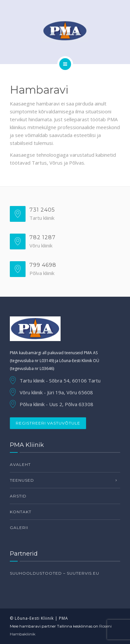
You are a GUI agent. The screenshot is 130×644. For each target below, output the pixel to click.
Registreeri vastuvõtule (48, 423)
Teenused (22, 480)
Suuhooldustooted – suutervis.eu (55, 573)
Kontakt (21, 512)
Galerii (19, 528)
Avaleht (20, 464)
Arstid (18, 496)
